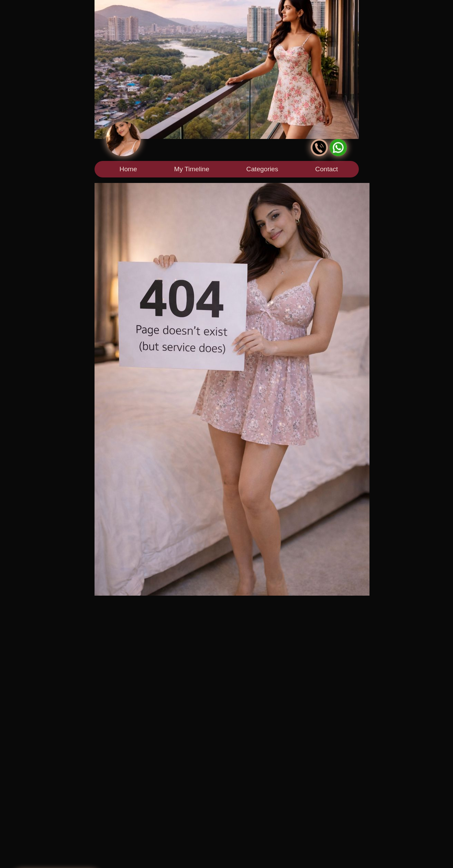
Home (128, 169)
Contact (327, 169)
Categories (262, 169)
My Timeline (191, 169)
